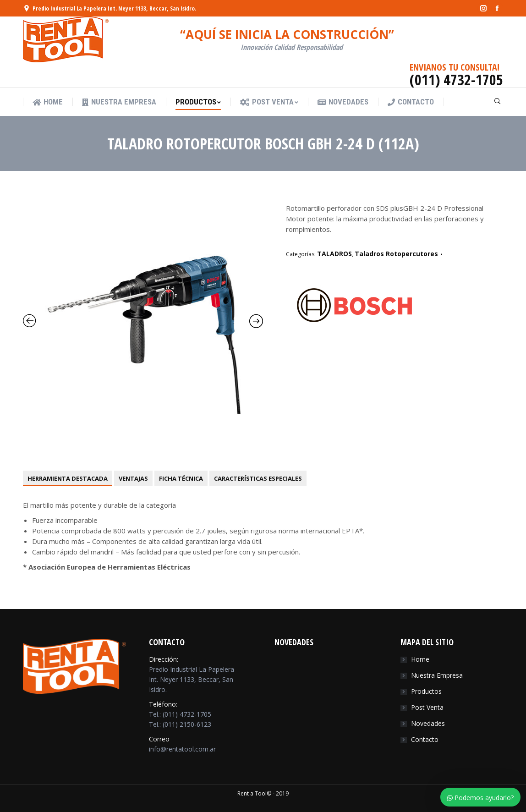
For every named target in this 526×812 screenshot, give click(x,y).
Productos (426, 691)
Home (420, 659)
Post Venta (427, 707)
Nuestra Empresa (437, 675)
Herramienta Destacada (68, 478)
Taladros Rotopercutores (396, 254)
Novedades (428, 723)
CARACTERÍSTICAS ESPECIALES (258, 478)
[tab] (68, 478)
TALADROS (334, 254)
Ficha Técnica (181, 478)
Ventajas (133, 478)
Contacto (425, 739)
